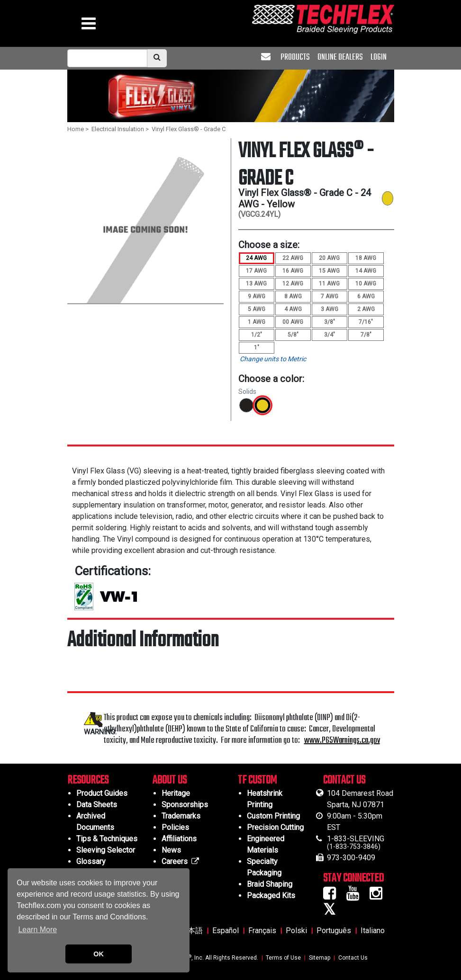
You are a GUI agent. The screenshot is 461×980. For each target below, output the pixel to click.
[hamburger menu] (89, 26)
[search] (157, 58)
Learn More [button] (37, 930)
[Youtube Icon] (356, 896)
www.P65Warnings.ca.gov (342, 741)
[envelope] (267, 58)
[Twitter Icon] (333, 912)
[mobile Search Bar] (107, 58)
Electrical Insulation (118, 129)
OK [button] (99, 954)
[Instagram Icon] (379, 896)
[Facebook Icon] (333, 896)
